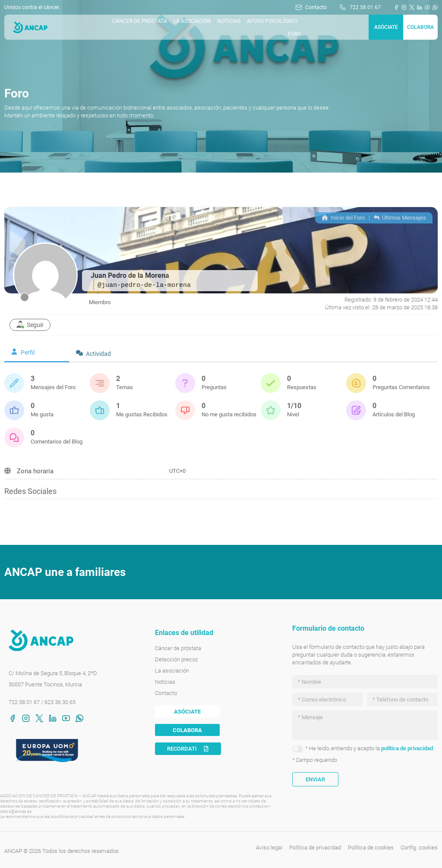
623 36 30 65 (60, 702)
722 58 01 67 (24, 702)
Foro (294, 34)
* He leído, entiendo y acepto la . (370, 748)
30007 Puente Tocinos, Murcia (45, 684)
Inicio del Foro (343, 218)
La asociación (192, 21)
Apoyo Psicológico (272, 21)
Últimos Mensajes (400, 218)
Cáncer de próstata (140, 21)
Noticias (229, 21)
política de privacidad (407, 748)
